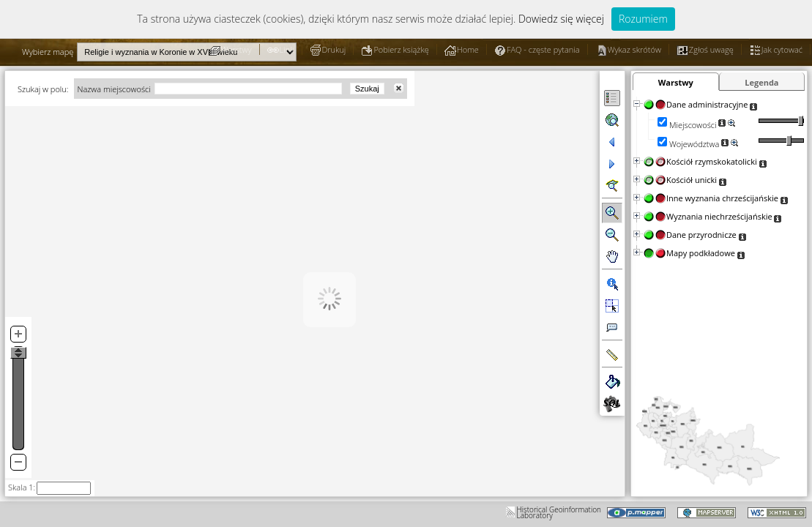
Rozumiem (643, 19)
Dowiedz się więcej (561, 19)
